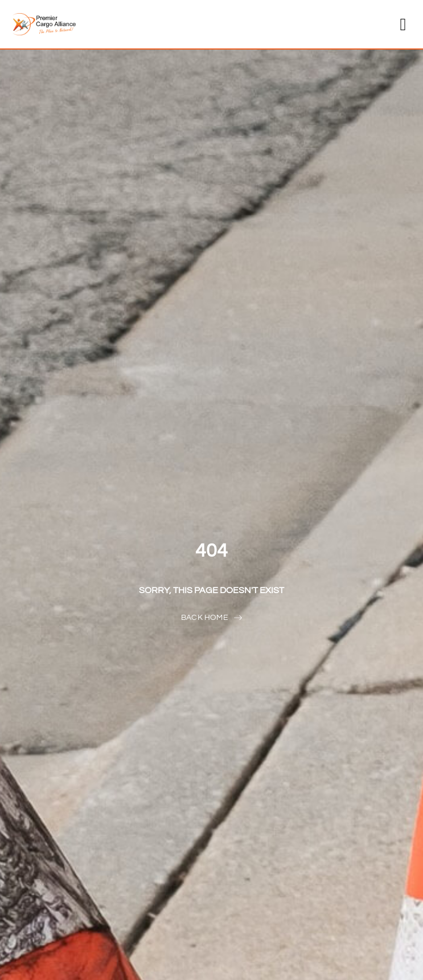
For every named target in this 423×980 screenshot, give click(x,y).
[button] (403, 24)
